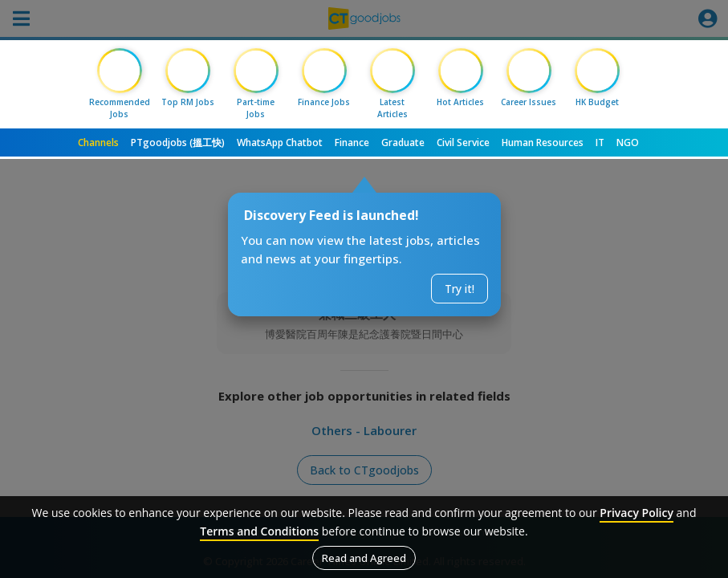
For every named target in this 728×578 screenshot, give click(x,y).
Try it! (460, 289)
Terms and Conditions (259, 531)
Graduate (403, 142)
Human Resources (543, 142)
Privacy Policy (636, 513)
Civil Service (463, 142)
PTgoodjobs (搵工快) (178, 142)
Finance (352, 142)
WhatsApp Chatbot (280, 142)
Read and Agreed (364, 558)
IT (600, 142)
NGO (628, 142)
